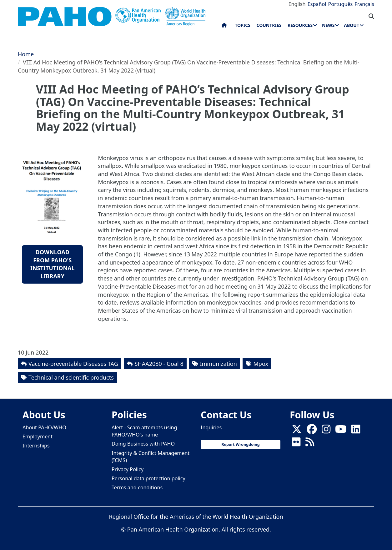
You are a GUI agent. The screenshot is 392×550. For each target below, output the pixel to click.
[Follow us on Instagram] (326, 431)
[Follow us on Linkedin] (356, 431)
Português (340, 4)
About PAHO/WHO (44, 427)
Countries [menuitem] (269, 25)
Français (364, 4)
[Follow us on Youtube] (341, 431)
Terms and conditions (137, 487)
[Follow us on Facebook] (312, 431)
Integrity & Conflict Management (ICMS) (151, 457)
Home (26, 54)
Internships (36, 446)
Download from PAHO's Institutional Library (53, 264)
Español (317, 4)
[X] (297, 431)
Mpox (261, 364)
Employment (38, 436)
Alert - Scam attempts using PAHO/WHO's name (144, 431)
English (297, 4)
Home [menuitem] (224, 27)
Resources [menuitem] (300, 25)
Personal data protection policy (148, 478)
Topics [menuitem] (243, 25)
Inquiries (211, 427)
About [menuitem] (352, 25)
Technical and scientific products (71, 377)
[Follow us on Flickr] (296, 444)
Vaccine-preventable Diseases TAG (73, 364)
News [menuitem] (328, 25)
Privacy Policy (128, 469)
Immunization (218, 364)
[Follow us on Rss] (310, 444)
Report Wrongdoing (241, 444)
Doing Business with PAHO (143, 444)
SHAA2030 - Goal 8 (159, 364)
